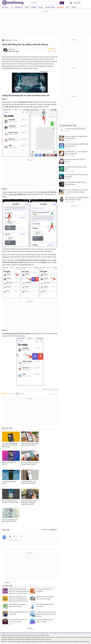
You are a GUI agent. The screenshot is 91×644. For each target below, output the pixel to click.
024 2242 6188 (17, 639)
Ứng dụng (27, 635)
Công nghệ (60, 7)
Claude (27, 7)
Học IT (68, 7)
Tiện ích (74, 7)
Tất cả (6, 7)
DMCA (48, 635)
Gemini (41, 7)
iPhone (15, 40)
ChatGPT (34, 7)
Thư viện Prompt (50, 7)
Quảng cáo (37, 635)
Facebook (43, 635)
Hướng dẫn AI (19, 7)
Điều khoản (10, 635)
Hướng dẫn (21, 635)
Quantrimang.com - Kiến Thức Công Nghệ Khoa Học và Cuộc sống (13, 3)
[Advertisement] (46, 25)
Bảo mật (15, 635)
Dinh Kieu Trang (14, 51)
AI (12, 7)
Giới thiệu (4, 635)
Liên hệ (32, 635)
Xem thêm (30, 628)
